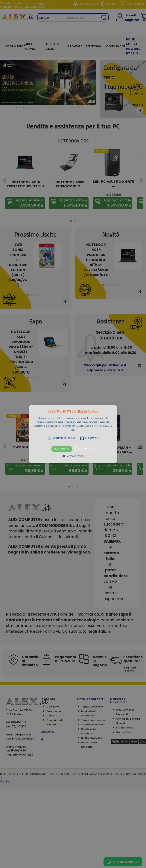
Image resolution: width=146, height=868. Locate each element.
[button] (73, 434)
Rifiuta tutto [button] (85, 449)
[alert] (73, 434)
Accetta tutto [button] (62, 449)
